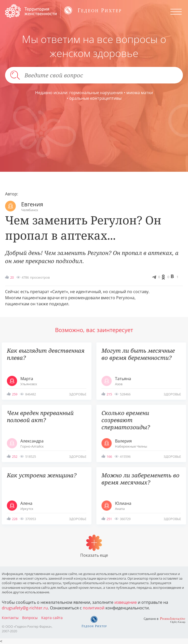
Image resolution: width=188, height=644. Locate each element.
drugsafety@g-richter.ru (25, 608)
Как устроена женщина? (42, 475)
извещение (126, 602)
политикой (94, 608)
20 (12, 277)
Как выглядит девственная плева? (46, 354)
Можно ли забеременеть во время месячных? (140, 479)
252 (15, 456)
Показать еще (94, 555)
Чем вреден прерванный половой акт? (40, 416)
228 (15, 519)
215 (109, 394)
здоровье (78, 394)
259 (15, 394)
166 (109, 456)
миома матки (140, 93)
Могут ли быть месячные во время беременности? (138, 354)
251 (109, 519)
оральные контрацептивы (95, 98)
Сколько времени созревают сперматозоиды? (126, 420)
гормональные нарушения (96, 93)
